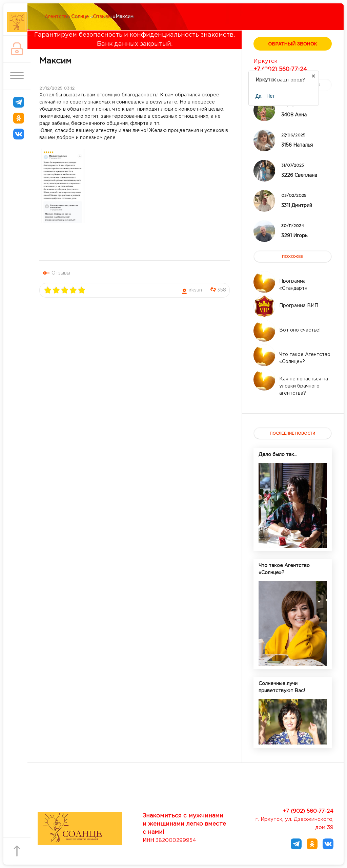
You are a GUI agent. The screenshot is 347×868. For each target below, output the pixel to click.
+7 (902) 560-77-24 (280, 69)
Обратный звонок (293, 44)
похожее (292, 257)
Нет (270, 96)
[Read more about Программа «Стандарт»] (264, 282)
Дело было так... (278, 455)
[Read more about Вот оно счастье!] (264, 331)
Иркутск (266, 61)
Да (258, 96)
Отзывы (61, 273)
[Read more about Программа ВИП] (264, 306)
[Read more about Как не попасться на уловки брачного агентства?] (264, 380)
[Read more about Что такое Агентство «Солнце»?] (264, 355)
